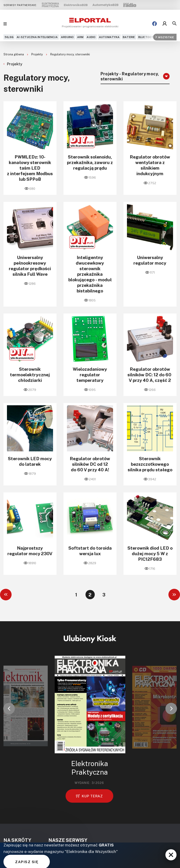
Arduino (67, 37)
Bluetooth (147, 37)
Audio (91, 37)
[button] (9, 709)
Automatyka (109, 37)
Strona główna (14, 54)
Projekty (37, 54)
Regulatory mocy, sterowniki (70, 54)
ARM (80, 37)
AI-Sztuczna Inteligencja (37, 37)
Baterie (129, 37)
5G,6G (9, 37)
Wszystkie (165, 37)
